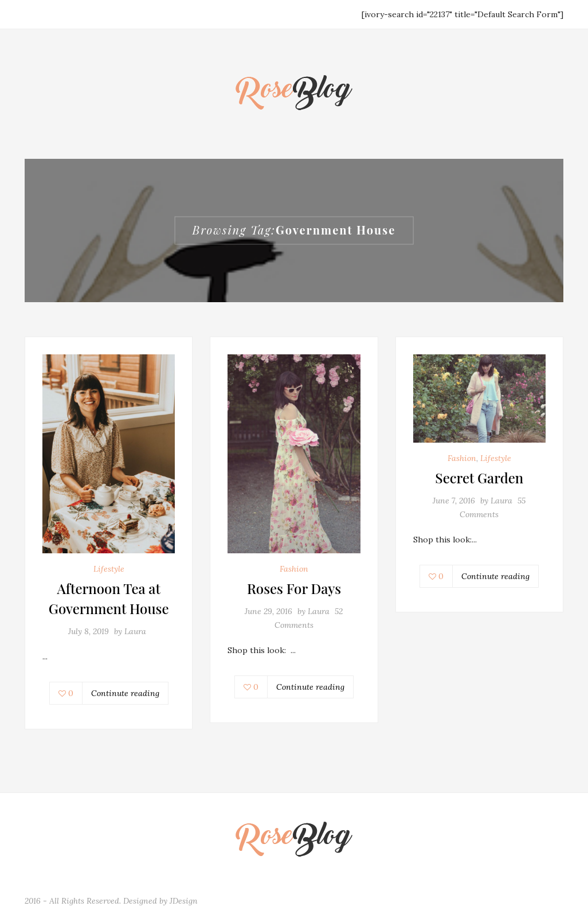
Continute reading (125, 693)
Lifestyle (109, 569)
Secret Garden (479, 478)
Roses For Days (294, 588)
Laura (135, 631)
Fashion (294, 569)
